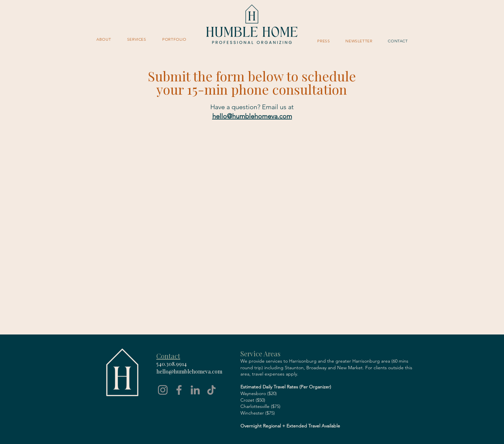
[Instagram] (163, 390)
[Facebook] (179, 390)
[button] (137, 39)
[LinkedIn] (195, 390)
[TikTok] (211, 390)
